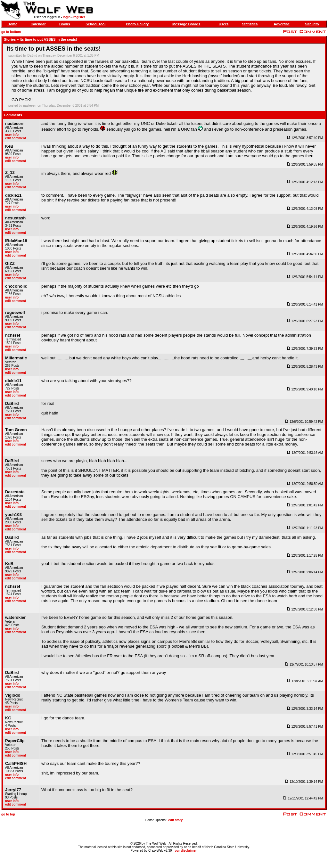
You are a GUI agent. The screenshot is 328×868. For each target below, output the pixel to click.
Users (224, 24)
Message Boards (186, 24)
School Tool (95, 24)
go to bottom (11, 32)
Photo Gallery (137, 24)
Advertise (282, 24)
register (79, 17)
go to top (8, 814)
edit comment (16, 138)
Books (65, 24)
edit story (175, 820)
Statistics (250, 24)
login (67, 17)
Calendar (38, 24)
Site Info (312, 24)
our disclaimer (186, 851)
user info (12, 135)
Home (12, 24)
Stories (10, 39)
